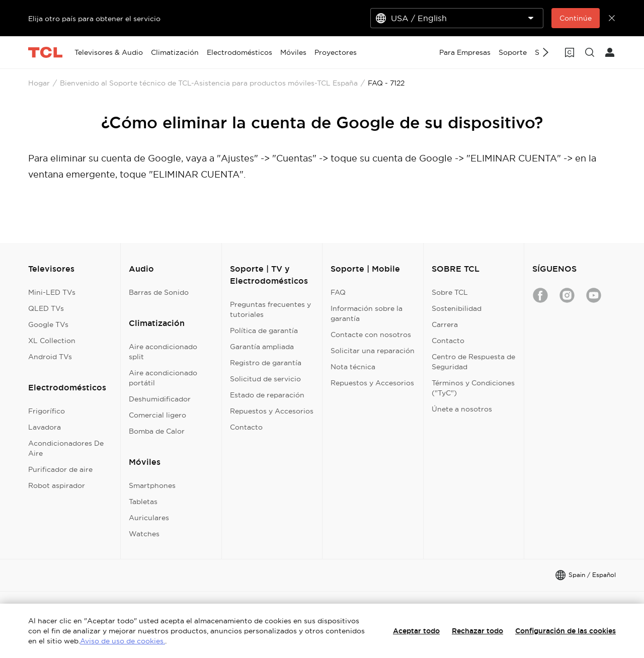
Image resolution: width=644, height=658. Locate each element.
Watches (144, 534)
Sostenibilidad (457, 308)
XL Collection (52, 341)
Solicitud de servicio (265, 379)
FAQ (338, 292)
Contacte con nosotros (371, 335)
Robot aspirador (57, 485)
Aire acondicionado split (163, 352)
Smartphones (152, 485)
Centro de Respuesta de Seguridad (473, 362)
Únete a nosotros (462, 409)
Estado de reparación (267, 395)
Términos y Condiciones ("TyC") (473, 388)
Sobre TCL (450, 292)
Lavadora (45, 427)
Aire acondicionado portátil (163, 378)
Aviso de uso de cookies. (123, 641)
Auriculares (149, 518)
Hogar (39, 83)
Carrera (445, 324)
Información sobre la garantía (367, 313)
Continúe (576, 18)
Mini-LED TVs (52, 292)
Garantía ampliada (262, 347)
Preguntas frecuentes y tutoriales (270, 309)
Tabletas (143, 502)
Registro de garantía (266, 363)
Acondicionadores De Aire (66, 448)
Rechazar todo (477, 631)
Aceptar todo (416, 631)
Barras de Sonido (159, 292)
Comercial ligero (157, 415)
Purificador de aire (60, 469)
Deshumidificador (160, 399)
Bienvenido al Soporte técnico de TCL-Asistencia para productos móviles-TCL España (209, 83)
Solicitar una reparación (373, 351)
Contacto (246, 427)
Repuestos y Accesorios (272, 411)
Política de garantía (264, 331)
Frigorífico (47, 411)
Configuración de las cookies (566, 631)
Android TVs (50, 357)
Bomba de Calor (157, 431)
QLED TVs (46, 308)
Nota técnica (353, 367)
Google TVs (48, 324)
